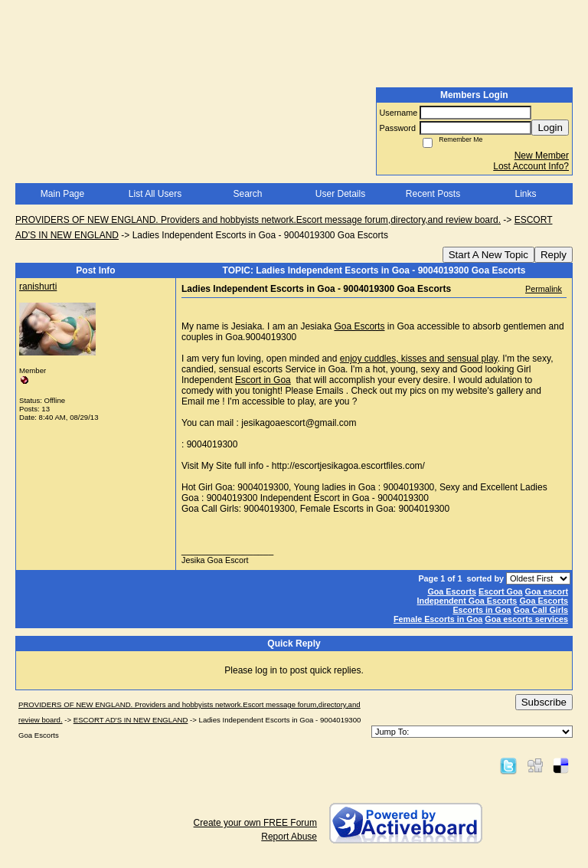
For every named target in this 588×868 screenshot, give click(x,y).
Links (525, 194)
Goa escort (547, 591)
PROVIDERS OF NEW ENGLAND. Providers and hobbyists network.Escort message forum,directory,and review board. (258, 220)
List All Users (155, 194)
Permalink (544, 289)
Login (550, 128)
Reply (554, 255)
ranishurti (38, 287)
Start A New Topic (488, 255)
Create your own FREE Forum (255, 823)
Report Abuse (289, 837)
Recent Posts (433, 194)
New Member (542, 156)
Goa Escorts (359, 326)
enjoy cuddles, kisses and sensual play (419, 359)
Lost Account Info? (531, 166)
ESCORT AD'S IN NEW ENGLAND (131, 720)
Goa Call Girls (541, 610)
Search (247, 194)
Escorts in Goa (482, 610)
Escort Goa (501, 591)
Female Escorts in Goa (438, 619)
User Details (340, 194)
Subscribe (544, 702)
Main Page (62, 194)
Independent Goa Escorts (467, 601)
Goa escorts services (526, 619)
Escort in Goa (263, 380)
